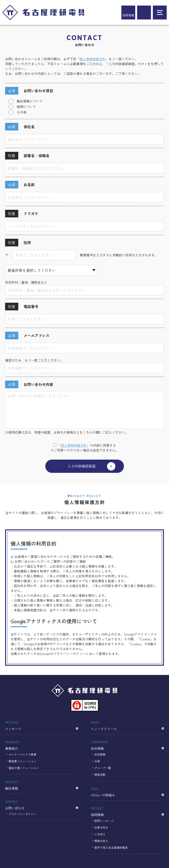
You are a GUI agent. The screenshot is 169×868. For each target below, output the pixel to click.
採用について (26, 107)
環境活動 (100, 774)
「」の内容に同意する (85, 445)
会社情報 (127, 745)
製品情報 (42, 785)
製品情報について (30, 101)
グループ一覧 (103, 768)
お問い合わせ (42, 804)
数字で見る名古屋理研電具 (111, 847)
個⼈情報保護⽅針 (74, 445)
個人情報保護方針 (92, 59)
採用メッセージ (104, 821)
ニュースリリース (127, 725)
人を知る (100, 834)
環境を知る (101, 841)
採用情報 (128, 15)
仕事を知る (101, 827)
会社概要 (100, 754)
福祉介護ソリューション (24, 768)
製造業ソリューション (22, 761)
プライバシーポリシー (22, 814)
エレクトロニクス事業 (22, 754)
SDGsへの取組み (127, 792)
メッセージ (42, 725)
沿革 (97, 761)
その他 (22, 112)
